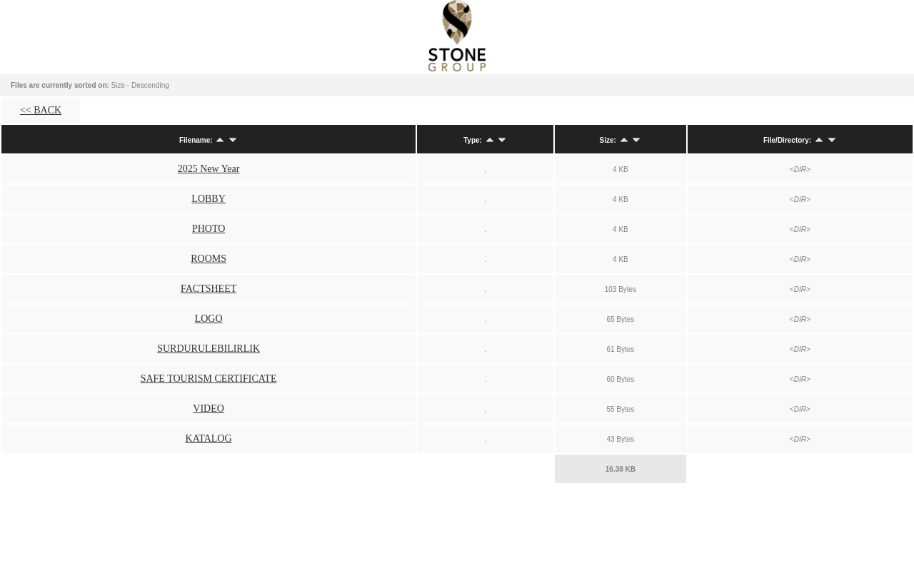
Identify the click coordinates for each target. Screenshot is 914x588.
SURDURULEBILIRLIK (209, 349)
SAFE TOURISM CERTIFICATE (209, 379)
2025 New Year (209, 169)
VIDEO (209, 409)
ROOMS (209, 259)
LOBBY (208, 199)
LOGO (209, 319)
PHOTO (209, 229)
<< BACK (41, 110)
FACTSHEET (209, 289)
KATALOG (209, 439)
